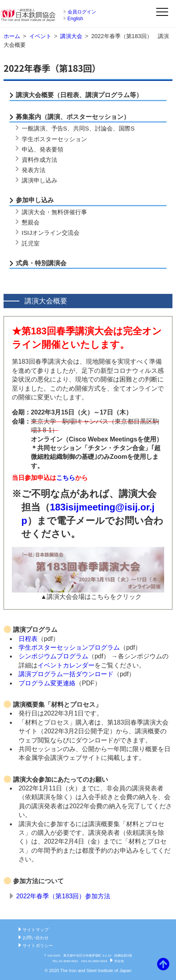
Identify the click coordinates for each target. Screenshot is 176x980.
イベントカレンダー (66, 665)
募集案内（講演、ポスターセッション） (73, 117)
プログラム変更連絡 (47, 683)
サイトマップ (36, 930)
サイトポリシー (38, 945)
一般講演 (34, 128)
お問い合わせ (36, 938)
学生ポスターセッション (54, 139)
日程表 (28, 639)
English (75, 19)
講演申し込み (40, 180)
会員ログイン (82, 12)
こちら (66, 478)
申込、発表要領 (43, 149)
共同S (81, 128)
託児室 (31, 243)
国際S (127, 128)
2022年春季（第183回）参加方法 (63, 896)
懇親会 (31, 222)
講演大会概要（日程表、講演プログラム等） (79, 95)
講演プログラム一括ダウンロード (66, 674)
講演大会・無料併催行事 (54, 212)
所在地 (119, 961)
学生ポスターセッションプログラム (69, 647)
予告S (59, 128)
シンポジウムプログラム (53, 656)
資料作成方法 (40, 160)
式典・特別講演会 (41, 263)
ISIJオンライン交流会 (51, 233)
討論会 (104, 128)
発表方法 (34, 170)
